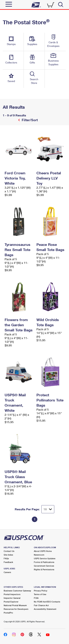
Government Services (44, 566)
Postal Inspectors (12, 594)
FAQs (6, 558)
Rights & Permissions (44, 569)
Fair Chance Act (41, 605)
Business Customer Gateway (17, 591)
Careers (7, 572)
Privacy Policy (41, 591)
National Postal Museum (15, 605)
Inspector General (12, 598)
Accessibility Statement (45, 609)
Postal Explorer (11, 602)
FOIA (36, 598)
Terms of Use (40, 594)
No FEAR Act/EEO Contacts (47, 602)
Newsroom (39, 555)
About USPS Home (43, 551)
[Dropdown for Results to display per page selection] (48, 509)
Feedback (8, 562)
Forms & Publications (44, 562)
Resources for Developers (16, 609)
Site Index (8, 555)
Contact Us (9, 551)
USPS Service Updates (45, 558)
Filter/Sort (29, 120)
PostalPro (8, 613)
